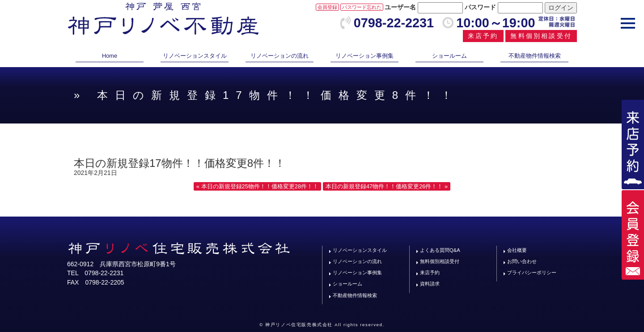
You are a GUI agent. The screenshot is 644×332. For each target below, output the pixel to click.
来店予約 (483, 36)
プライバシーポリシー (532, 272)
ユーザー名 (400, 7)
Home (110, 56)
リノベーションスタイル (195, 56)
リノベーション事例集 (364, 56)
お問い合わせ (522, 261)
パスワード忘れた (362, 7)
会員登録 (327, 7)
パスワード (480, 7)
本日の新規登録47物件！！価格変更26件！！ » (387, 186)
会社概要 (517, 250)
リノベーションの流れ (280, 56)
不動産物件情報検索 (535, 56)
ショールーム (449, 56)
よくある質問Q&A (440, 250)
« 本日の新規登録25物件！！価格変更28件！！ (257, 186)
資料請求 (430, 284)
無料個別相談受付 (541, 36)
